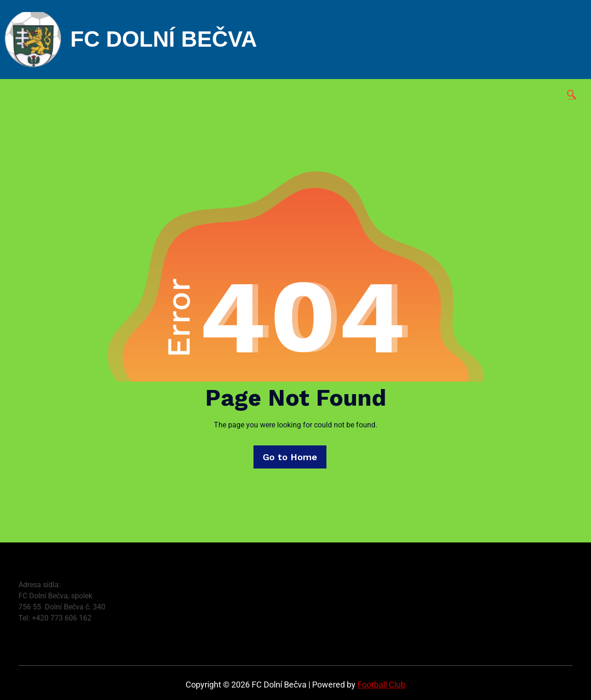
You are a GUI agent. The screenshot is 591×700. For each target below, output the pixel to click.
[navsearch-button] (572, 95)
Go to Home (290, 457)
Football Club (381, 685)
